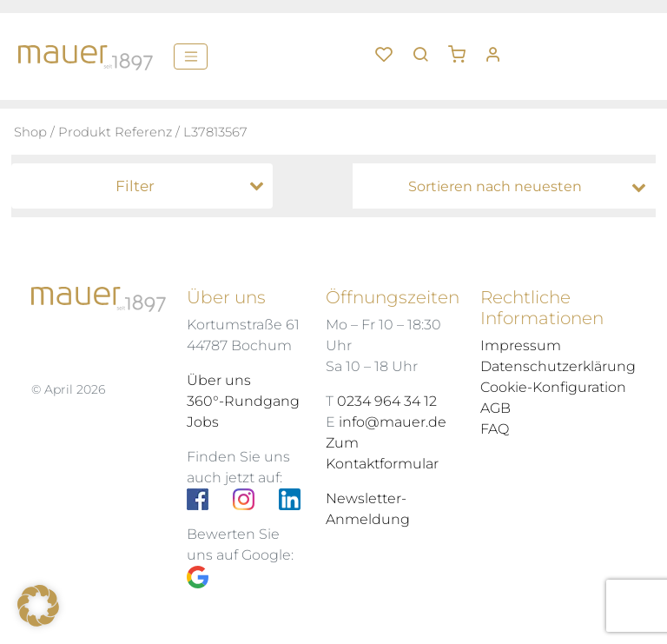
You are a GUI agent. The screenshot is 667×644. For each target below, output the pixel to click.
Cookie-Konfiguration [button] (553, 387)
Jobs (203, 422)
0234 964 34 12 (387, 401)
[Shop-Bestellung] (509, 187)
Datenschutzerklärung (558, 366)
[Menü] (191, 56)
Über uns (219, 380)
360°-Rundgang (243, 401)
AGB (495, 408)
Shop (30, 132)
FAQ (495, 429)
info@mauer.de (393, 422)
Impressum (521, 345)
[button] (463, 48)
